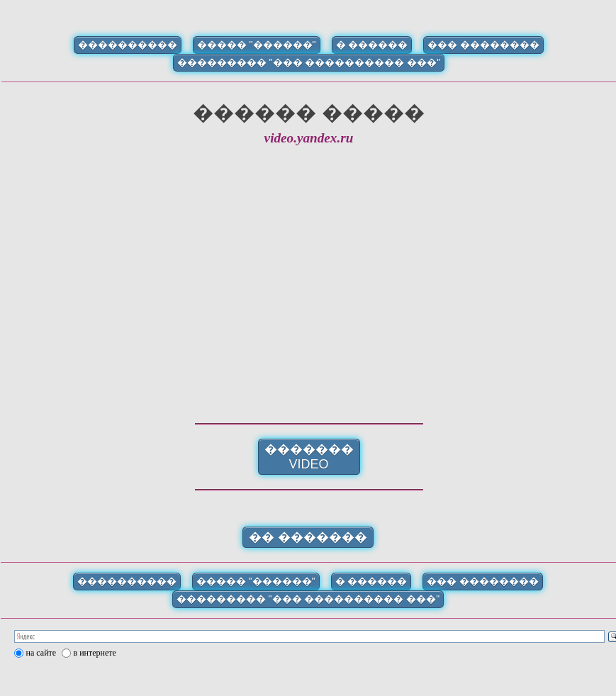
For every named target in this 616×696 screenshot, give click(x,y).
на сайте (41, 653)
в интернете (95, 653)
